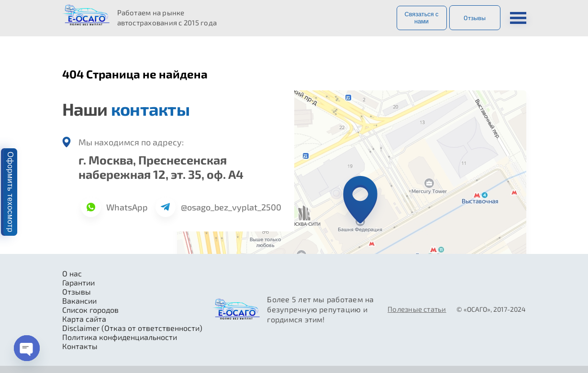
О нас (72, 273)
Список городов (90, 310)
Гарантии (78, 282)
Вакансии (79, 301)
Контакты (80, 346)
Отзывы (475, 18)
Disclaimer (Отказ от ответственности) (132, 328)
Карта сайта (84, 319)
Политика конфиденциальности (120, 337)
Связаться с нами (422, 18)
